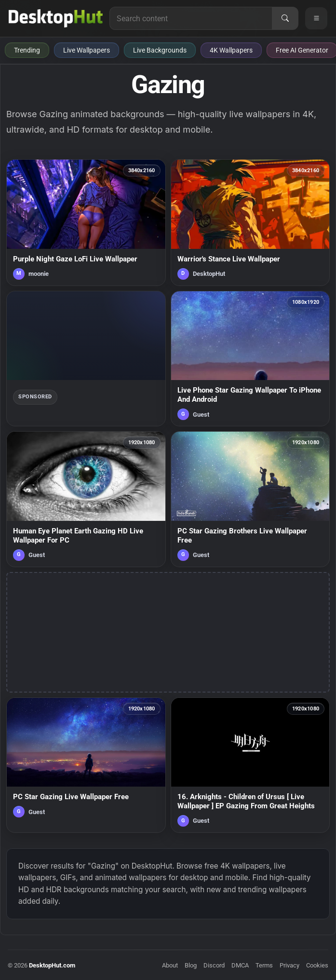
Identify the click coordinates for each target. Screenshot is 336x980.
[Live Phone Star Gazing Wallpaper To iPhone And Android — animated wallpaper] (250, 359)
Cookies (317, 965)
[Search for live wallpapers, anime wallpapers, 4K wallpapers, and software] (191, 18)
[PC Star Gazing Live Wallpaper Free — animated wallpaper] (86, 765)
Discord (214, 965)
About (170, 965)
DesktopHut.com (52, 965)
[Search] (285, 18)
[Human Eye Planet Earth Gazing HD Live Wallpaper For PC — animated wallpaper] (86, 499)
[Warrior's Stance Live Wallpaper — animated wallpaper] (250, 223)
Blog (191, 965)
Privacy (289, 965)
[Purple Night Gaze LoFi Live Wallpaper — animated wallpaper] (86, 223)
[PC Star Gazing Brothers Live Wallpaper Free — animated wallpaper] (250, 499)
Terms (264, 965)
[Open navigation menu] (316, 18)
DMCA (240, 965)
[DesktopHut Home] (56, 18)
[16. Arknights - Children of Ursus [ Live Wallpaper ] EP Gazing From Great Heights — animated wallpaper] (250, 765)
